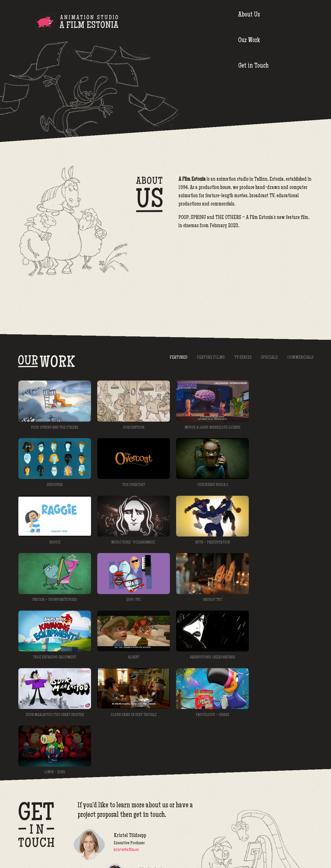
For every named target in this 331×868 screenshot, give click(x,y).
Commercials (300, 358)
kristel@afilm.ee (126, 770)
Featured (174, 358)
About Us (200, 22)
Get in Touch (288, 22)
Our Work (244, 22)
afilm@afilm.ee (302, 850)
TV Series (241, 358)
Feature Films (208, 358)
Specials (268, 358)
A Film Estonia (76, 22)
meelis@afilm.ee (152, 805)
